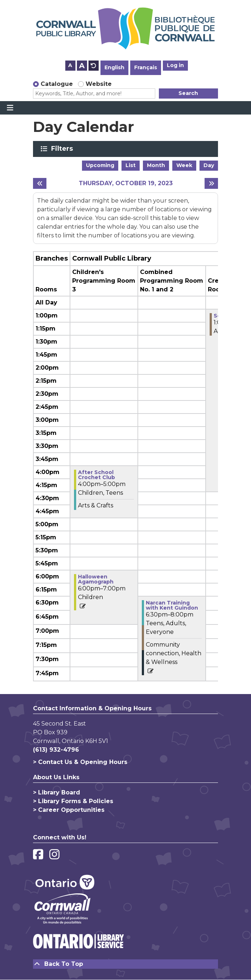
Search (188, 93)
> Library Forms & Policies (73, 801)
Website (99, 84)
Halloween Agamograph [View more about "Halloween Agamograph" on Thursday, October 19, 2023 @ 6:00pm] (96, 579)
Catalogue (57, 84)
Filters (63, 149)
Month (156, 165)
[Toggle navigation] (10, 108)
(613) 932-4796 (56, 750)
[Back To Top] (126, 964)
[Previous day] (40, 183)
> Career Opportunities (69, 810)
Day (209, 165)
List (131, 165)
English (114, 67)
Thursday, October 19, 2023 (126, 183)
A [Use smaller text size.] (70, 65)
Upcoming (100, 165)
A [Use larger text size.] (82, 66)
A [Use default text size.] (94, 66)
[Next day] (211, 183)
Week (184, 165)
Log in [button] (175, 65)
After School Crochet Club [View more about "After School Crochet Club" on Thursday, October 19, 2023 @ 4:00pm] (96, 475)
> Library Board (57, 792)
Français (146, 67)
